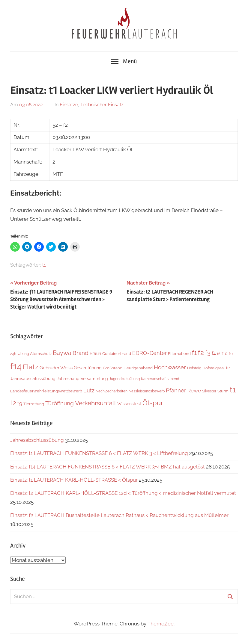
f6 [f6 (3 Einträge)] (219, 354)
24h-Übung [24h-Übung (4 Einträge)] (19, 354)
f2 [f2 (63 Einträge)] (201, 352)
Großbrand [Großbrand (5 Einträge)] (113, 368)
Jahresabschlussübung (37, 440)
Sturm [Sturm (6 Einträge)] (223, 391)
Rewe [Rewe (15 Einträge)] (194, 391)
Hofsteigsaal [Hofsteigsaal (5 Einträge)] (214, 368)
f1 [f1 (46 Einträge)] (194, 353)
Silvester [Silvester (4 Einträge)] (209, 391)
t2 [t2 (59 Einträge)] (13, 403)
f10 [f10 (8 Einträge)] (225, 353)
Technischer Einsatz (102, 105)
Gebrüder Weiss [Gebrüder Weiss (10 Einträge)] (56, 368)
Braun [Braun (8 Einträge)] (95, 353)
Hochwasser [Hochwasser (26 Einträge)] (170, 367)
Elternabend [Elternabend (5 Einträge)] (179, 354)
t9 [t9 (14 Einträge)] (20, 403)
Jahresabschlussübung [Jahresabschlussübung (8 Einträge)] (33, 379)
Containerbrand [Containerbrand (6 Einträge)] (117, 354)
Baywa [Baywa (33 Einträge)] (62, 353)
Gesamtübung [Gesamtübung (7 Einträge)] (88, 368)
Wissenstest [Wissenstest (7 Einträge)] (129, 404)
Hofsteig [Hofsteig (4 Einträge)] (194, 368)
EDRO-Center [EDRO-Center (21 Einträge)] (149, 353)
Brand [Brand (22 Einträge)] (81, 353)
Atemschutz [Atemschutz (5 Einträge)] (41, 354)
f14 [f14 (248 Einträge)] (16, 366)
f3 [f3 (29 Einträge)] (208, 353)
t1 (44, 265)
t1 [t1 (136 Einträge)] (233, 390)
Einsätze (69, 105)
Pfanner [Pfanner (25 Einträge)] (176, 390)
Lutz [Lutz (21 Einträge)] (89, 390)
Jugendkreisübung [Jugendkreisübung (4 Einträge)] (124, 379)
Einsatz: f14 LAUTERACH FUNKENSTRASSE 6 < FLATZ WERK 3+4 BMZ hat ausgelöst (108, 467)
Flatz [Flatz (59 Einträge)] (31, 367)
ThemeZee (161, 624)
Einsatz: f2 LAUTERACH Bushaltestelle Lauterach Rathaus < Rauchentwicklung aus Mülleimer (119, 515)
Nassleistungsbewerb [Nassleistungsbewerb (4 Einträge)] (147, 391)
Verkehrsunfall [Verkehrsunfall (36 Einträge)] (96, 403)
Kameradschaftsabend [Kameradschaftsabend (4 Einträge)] (160, 379)
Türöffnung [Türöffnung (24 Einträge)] (60, 403)
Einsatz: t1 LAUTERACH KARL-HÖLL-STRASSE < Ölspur (74, 480)
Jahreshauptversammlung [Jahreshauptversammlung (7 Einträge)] (82, 379)
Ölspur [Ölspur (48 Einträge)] (153, 403)
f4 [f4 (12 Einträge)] (214, 353)
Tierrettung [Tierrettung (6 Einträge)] (34, 404)
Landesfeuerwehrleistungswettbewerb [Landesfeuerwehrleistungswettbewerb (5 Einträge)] (46, 391)
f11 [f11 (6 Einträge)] (231, 354)
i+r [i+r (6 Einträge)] (228, 368)
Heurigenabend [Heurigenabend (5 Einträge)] (138, 368)
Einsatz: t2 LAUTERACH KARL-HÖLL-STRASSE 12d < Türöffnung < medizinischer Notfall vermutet (123, 493)
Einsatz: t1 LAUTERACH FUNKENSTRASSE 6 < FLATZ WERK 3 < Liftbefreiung (99, 453)
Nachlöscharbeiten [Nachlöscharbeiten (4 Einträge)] (112, 391)
